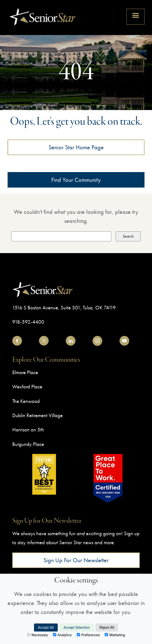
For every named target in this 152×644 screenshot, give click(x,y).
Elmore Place (25, 372)
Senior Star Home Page (76, 147)
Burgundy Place (28, 444)
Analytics (62, 635)
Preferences (88, 635)
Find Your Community (76, 180)
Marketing (115, 635)
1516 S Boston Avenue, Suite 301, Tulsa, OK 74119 (64, 307)
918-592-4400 (28, 322)
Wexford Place (27, 387)
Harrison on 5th (28, 430)
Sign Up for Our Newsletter (76, 560)
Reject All (107, 627)
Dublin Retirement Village (37, 415)
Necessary (37, 635)
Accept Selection (77, 627)
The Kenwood (26, 401)
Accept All (46, 627)
